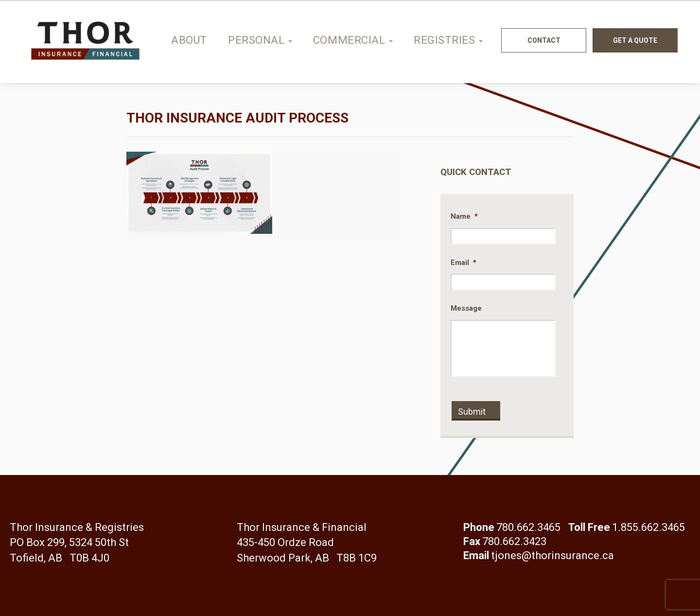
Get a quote (635, 40)
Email (464, 263)
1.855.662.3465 (648, 527)
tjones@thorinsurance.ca (552, 555)
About (189, 40)
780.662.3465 (528, 527)
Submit (472, 412)
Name (464, 216)
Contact (544, 40)
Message (466, 308)
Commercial (353, 40)
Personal (260, 40)
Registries (448, 40)
